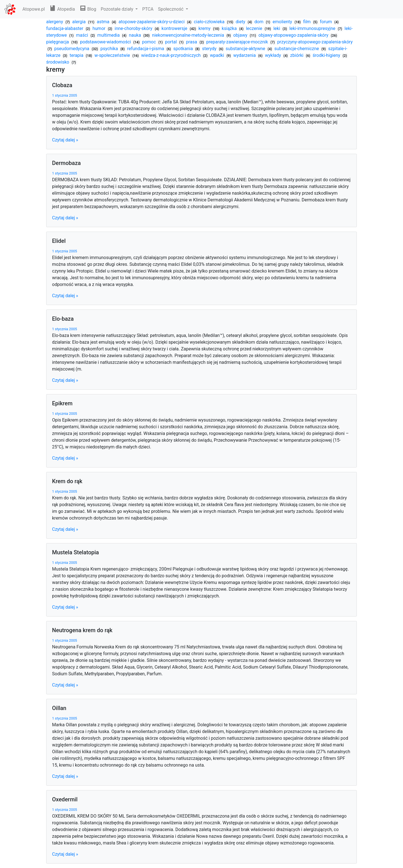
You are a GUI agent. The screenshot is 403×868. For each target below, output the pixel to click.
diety (241, 22)
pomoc (149, 42)
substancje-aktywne (246, 49)
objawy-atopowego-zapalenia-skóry (294, 35)
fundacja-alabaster (65, 28)
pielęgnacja (58, 42)
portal (172, 42)
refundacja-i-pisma (146, 49)
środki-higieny (327, 55)
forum (326, 22)
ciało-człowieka (210, 22)
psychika (110, 49)
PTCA (148, 9)
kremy (205, 28)
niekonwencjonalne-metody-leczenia (188, 35)
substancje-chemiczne (297, 49)
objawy (241, 35)
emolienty (283, 22)
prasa (192, 42)
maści (83, 35)
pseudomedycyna (72, 49)
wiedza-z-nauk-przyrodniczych (171, 55)
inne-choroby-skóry (134, 28)
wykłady (274, 55)
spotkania (184, 49)
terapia (77, 55)
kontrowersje (175, 28)
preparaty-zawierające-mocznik (238, 42)
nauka (135, 35)
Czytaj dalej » (65, 140)
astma (104, 22)
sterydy (210, 49)
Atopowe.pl (34, 9)
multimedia (109, 35)
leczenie (255, 28)
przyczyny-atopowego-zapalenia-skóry (315, 42)
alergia (79, 22)
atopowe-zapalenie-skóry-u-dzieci (152, 22)
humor (99, 28)
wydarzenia (245, 55)
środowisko (58, 62)
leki (277, 28)
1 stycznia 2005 (65, 95)
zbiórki (297, 55)
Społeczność (171, 9)
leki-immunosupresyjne (313, 28)
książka (230, 28)
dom (259, 22)
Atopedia (62, 9)
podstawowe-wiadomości (106, 42)
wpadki (218, 55)
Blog (88, 9)
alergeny (55, 22)
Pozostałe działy (118, 9)
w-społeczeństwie (113, 55)
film (307, 22)
